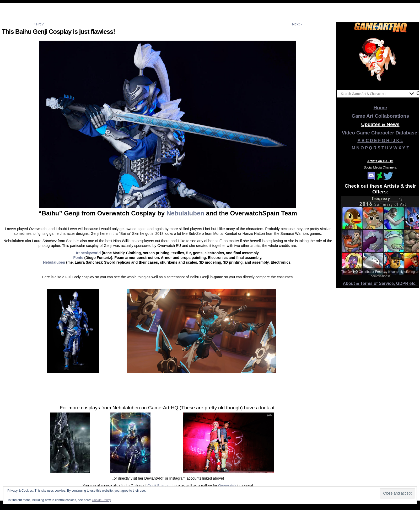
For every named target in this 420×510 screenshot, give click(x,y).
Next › (297, 24)
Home (380, 108)
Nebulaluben (185, 213)
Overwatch (227, 486)
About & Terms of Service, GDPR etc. (380, 283)
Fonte (78, 258)
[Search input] (374, 94)
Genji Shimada (159, 486)
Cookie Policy (101, 500)
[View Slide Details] (380, 60)
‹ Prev (39, 24)
